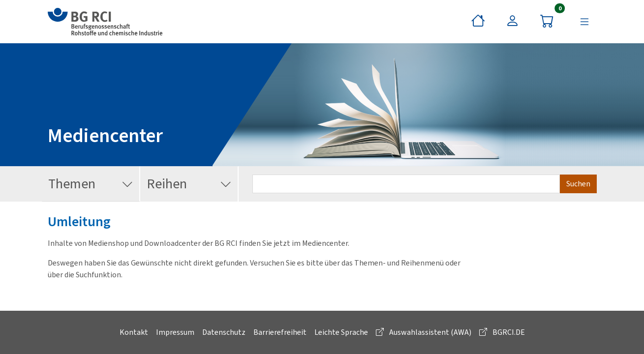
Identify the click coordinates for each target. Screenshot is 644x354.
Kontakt (134, 332)
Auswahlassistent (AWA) (424, 332)
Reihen (189, 184)
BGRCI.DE (502, 332)
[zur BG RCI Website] (105, 22)
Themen (91, 184)
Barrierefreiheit (280, 332)
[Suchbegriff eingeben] (406, 184)
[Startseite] (478, 22)
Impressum (175, 332)
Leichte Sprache (341, 332)
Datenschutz (224, 332)
